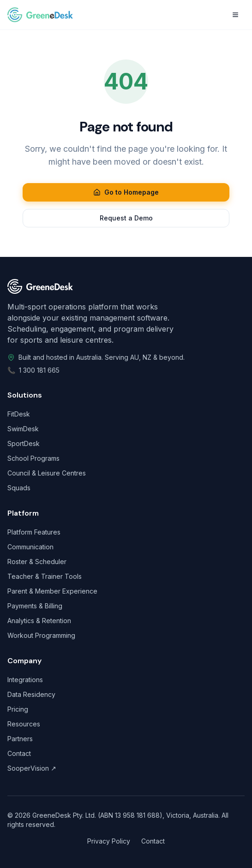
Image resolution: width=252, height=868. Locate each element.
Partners (20, 739)
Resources (24, 724)
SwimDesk (23, 429)
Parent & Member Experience (52, 591)
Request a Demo (126, 218)
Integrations (25, 680)
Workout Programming (41, 635)
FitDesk (19, 414)
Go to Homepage (126, 192)
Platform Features (34, 532)
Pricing (18, 709)
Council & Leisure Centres (47, 473)
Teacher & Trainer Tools (45, 576)
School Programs (33, 458)
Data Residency (31, 694)
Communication (30, 547)
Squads (19, 488)
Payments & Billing (35, 606)
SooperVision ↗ (32, 768)
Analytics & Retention (39, 621)
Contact (19, 753)
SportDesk (24, 443)
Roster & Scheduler (37, 562)
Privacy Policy (109, 841)
